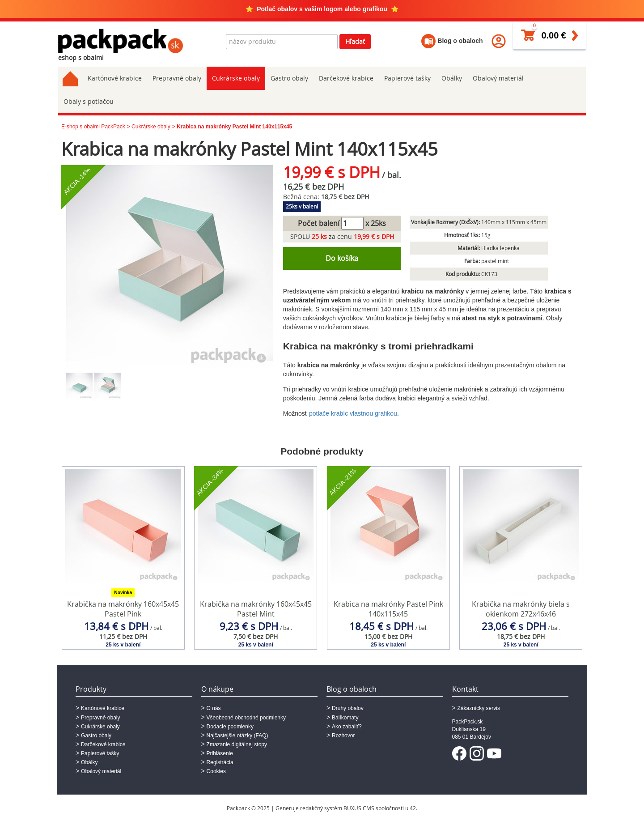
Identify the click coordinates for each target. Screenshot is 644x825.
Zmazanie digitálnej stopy (237, 744)
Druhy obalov (348, 708)
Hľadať (355, 41)
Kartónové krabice (115, 78)
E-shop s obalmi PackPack (93, 127)
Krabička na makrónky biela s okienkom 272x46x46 (521, 609)
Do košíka (342, 258)
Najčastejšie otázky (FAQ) (237, 736)
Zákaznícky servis (479, 708)
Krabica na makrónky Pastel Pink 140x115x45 (388, 609)
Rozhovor (343, 736)
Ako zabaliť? (347, 727)
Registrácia (220, 762)
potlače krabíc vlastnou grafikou (353, 413)
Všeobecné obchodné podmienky (246, 718)
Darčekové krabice (346, 78)
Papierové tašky (407, 78)
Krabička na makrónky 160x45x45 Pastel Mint (256, 609)
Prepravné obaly (177, 78)
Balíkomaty (345, 718)
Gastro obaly (289, 78)
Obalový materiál (498, 78)
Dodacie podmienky (230, 727)
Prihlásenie (220, 753)
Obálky (452, 78)
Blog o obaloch (452, 41)
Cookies (216, 771)
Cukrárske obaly (236, 78)
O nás (214, 708)
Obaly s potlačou (89, 101)
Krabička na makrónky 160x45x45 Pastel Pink (123, 609)
